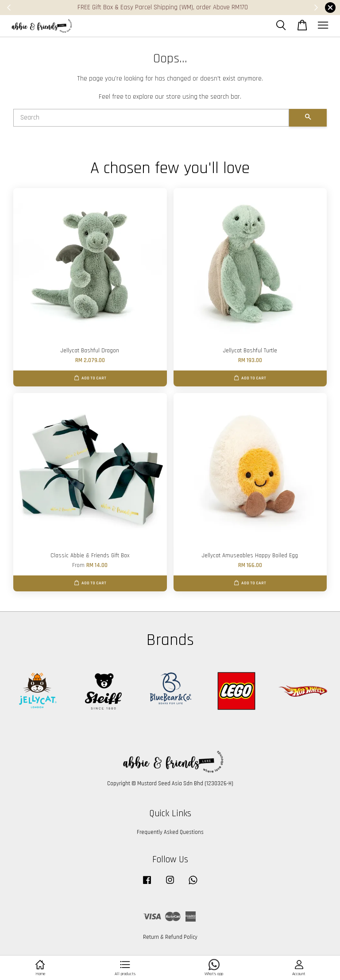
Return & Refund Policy (170, 937)
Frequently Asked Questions (170, 832)
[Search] (151, 118)
